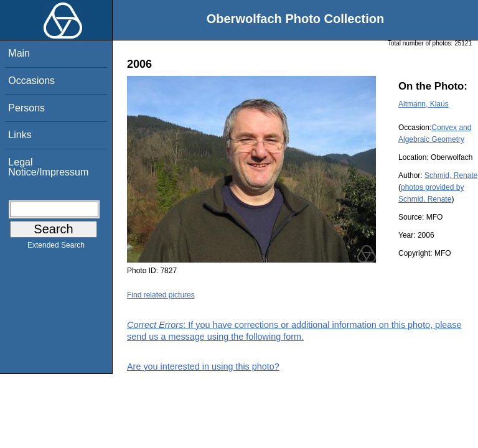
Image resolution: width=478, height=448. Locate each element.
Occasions (31, 81)
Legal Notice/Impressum (48, 167)
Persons (26, 108)
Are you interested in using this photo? (203, 366)
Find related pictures (161, 295)
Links (20, 135)
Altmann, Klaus (424, 104)
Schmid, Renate (451, 175)
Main (19, 53)
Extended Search (56, 248)
